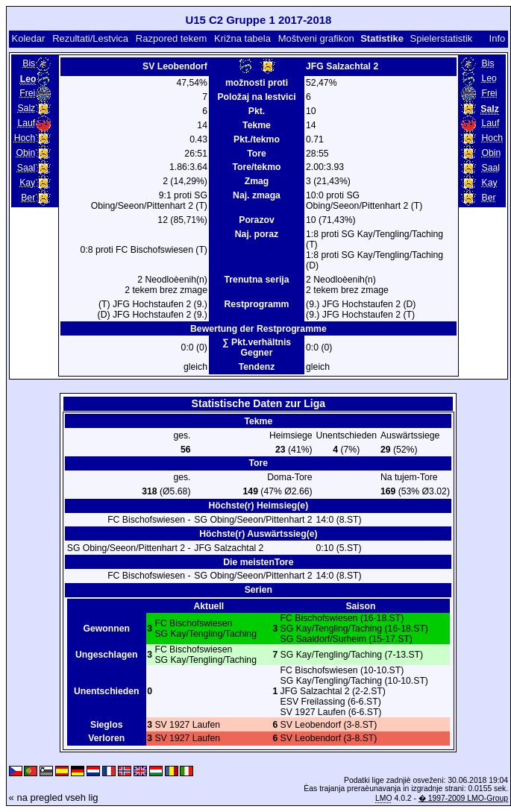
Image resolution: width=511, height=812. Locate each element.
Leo (489, 78)
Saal (26, 168)
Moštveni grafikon (316, 38)
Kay (27, 183)
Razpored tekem (171, 38)
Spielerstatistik (442, 38)
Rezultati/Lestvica (90, 38)
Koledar (28, 38)
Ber (28, 198)
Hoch (25, 138)
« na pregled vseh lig (54, 797)
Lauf (26, 123)
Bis (29, 63)
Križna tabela (242, 38)
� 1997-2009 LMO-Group (463, 798)
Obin (25, 153)
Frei (27, 93)
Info (498, 38)
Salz (26, 108)
